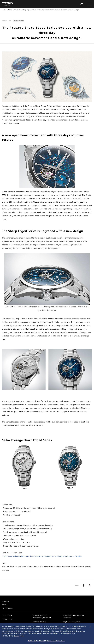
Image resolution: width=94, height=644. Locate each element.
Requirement (8, 619)
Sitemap (66, 626)
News (10, 10)
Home (4, 10)
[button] (90, 4)
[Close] (90, 636)
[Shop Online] (82, 4)
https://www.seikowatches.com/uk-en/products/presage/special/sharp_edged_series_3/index (42, 556)
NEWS (4, 605)
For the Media (7, 608)
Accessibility (8, 615)
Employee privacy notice (72, 622)
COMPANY (6, 601)
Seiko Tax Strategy (40, 622)
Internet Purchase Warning (13, 623)
